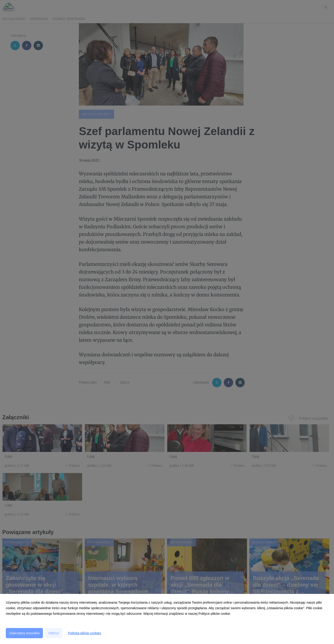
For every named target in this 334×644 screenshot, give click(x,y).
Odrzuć (54, 633)
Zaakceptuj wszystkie (24, 633)
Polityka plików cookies (84, 633)
